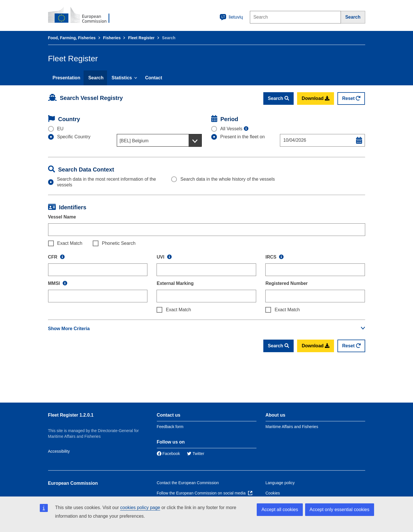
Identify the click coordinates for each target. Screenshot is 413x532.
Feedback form (170, 427)
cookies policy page (140, 508)
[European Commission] (83, 15)
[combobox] (159, 140)
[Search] (353, 17)
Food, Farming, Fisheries (72, 38)
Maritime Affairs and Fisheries (292, 427)
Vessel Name (62, 217)
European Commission (73, 483)
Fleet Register (141, 38)
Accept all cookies (280, 510)
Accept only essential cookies (340, 510)
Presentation (67, 78)
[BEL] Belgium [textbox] (134, 141)
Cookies (273, 493)
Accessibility (59, 451)
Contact (154, 78)
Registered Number (286, 283)
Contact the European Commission (188, 483)
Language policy (280, 483)
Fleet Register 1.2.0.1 (71, 415)
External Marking (175, 283)
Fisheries (112, 38)
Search (96, 78)
